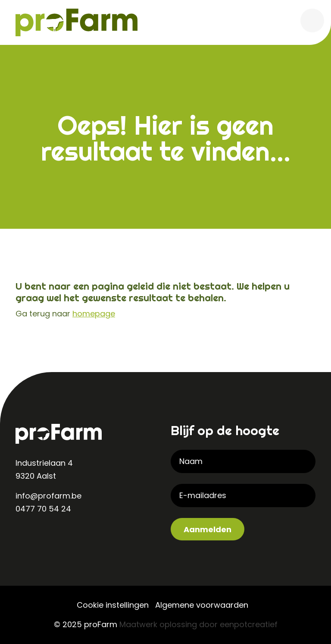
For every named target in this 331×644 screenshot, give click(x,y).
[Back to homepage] (77, 22)
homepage (94, 314)
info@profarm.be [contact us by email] (48, 496)
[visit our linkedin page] (24, 537)
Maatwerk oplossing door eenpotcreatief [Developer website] (198, 624)
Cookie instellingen (113, 605)
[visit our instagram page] (41, 537)
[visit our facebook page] (59, 537)
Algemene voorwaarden (202, 605)
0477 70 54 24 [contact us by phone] (43, 509)
